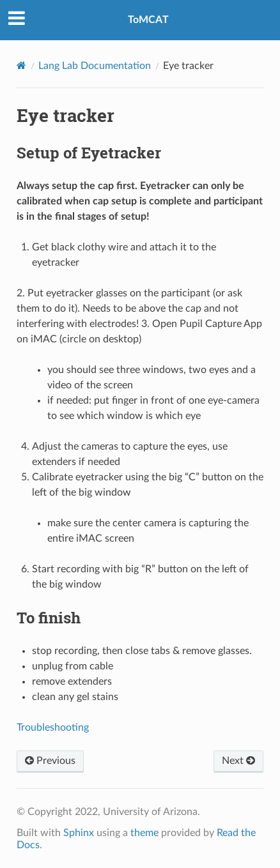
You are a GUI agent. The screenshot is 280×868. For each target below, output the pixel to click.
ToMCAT (148, 20)
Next (238, 761)
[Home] (21, 65)
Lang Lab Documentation (95, 66)
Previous (50, 761)
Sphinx (79, 833)
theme (144, 833)
